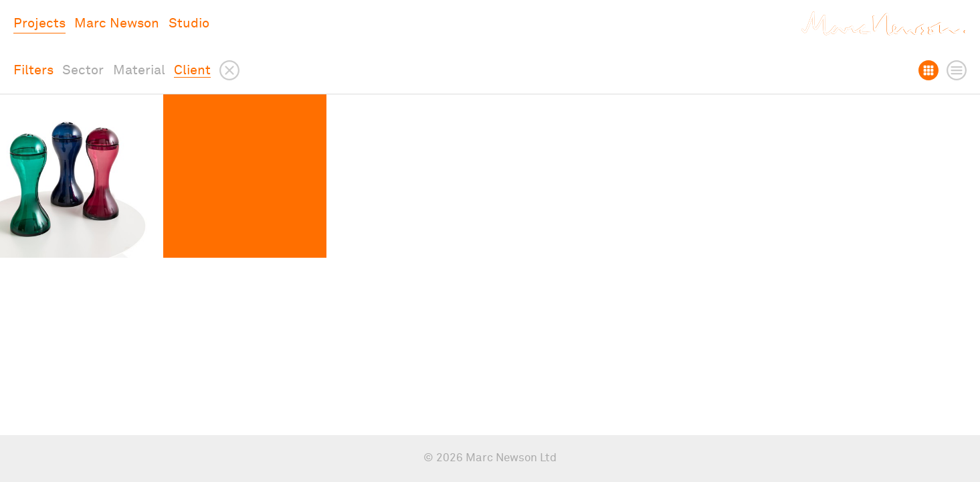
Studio (189, 23)
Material (139, 70)
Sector (83, 70)
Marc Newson (117, 23)
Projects (39, 23)
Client (192, 70)
